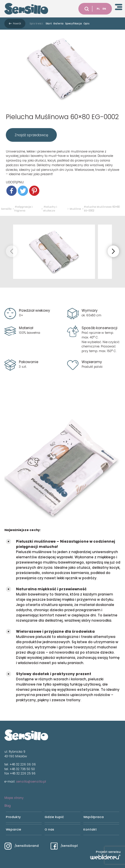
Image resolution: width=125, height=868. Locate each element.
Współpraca (94, 817)
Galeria (58, 24)
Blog (8, 806)
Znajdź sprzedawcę (31, 135)
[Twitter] (23, 191)
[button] (113, 251)
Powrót (17, 24)
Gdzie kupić (54, 817)
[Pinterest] (34, 191)
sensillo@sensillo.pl (31, 782)
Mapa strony (14, 798)
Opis (87, 24)
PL (98, 9)
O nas (49, 830)
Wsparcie (14, 830)
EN (104, 9)
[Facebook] (12, 191)
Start (49, 24)
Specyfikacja (74, 24)
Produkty (13, 817)
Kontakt (90, 830)
